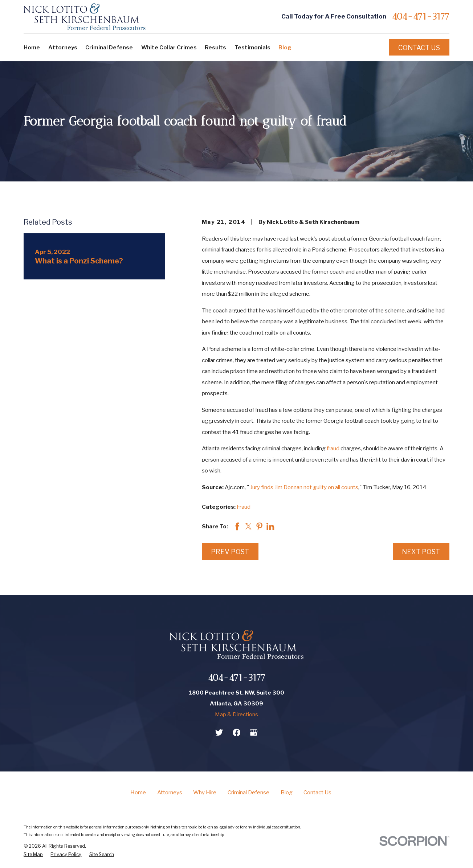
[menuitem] (33, 855)
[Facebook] (236, 732)
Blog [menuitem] (285, 47)
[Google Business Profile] (254, 732)
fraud (333, 448)
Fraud (244, 507)
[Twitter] (219, 732)
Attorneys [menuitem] (63, 47)
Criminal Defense (248, 792)
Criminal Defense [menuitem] (109, 47)
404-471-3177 (421, 17)
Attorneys (170, 792)
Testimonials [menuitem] (252, 47)
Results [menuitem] (215, 47)
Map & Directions (236, 714)
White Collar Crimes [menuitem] (169, 47)
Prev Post (230, 552)
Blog (287, 792)
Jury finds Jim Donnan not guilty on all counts (304, 487)
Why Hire (205, 792)
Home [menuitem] (32, 47)
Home (138, 792)
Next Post (421, 552)
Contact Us (419, 48)
